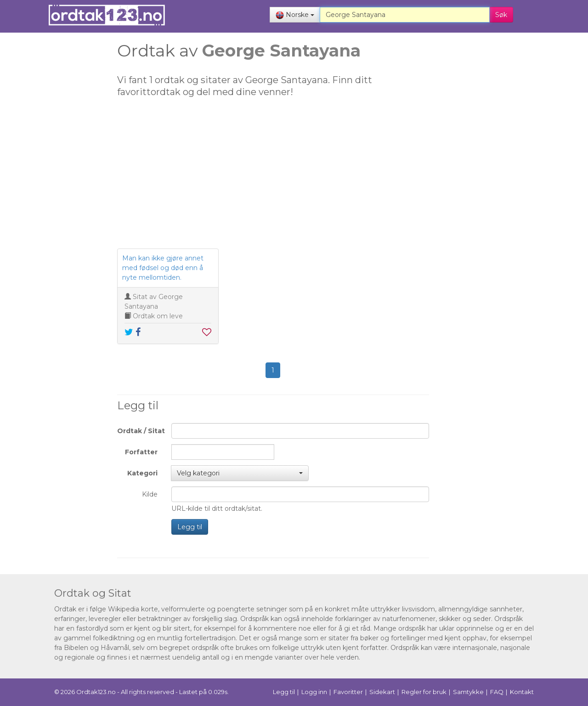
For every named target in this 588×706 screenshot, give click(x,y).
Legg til (190, 527)
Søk (501, 15)
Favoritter (348, 692)
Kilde (150, 494)
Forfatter (141, 452)
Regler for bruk (424, 692)
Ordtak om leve (158, 316)
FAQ (497, 692)
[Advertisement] (53, 184)
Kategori (142, 473)
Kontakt (522, 692)
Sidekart (382, 692)
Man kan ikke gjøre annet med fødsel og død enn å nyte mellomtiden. (163, 268)
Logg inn (314, 692)
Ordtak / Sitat (141, 431)
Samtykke (468, 692)
